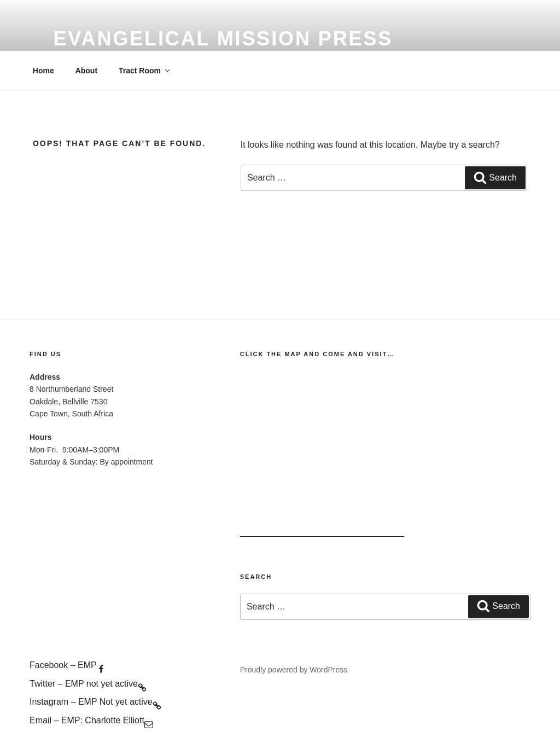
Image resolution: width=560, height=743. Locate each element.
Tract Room (145, 71)
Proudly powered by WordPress (294, 670)
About (86, 71)
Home (43, 71)
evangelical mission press (223, 39)
